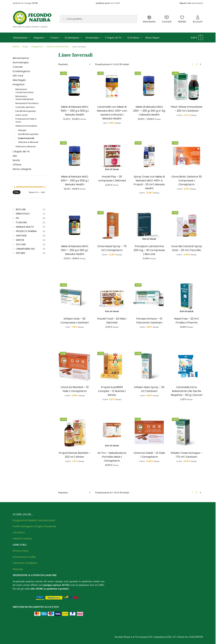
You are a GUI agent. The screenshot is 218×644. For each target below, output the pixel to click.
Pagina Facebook (46, 526)
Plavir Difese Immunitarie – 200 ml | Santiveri (187, 109)
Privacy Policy (21, 551)
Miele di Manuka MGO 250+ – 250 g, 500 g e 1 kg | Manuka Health (149, 111)
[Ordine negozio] (75, 64)
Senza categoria (22, 169)
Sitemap (18, 569)
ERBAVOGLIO (23, 214)
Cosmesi (18, 67)
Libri (15, 156)
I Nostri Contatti (22, 538)
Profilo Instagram (23, 526)
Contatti (167, 19)
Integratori (37, 47)
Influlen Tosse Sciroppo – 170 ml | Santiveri (186, 455)
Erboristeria (149, 19)
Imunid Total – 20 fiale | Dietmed (112, 321)
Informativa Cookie (24, 557)
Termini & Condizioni (25, 563)
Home (16, 47)
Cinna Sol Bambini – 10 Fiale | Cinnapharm (75, 389)
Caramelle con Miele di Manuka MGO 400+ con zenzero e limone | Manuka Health (112, 113)
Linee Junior (22, 115)
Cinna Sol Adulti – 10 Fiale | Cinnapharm (149, 455)
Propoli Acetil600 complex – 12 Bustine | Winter (112, 391)
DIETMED (21, 253)
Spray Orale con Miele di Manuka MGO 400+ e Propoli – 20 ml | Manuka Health (149, 182)
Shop (25, 47)
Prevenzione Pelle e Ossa (26, 120)
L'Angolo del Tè (21, 151)
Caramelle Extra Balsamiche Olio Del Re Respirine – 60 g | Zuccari (187, 391)
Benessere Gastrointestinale (24, 98)
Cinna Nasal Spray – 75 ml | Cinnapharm (112, 248)
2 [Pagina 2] (197, 64)
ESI (17, 218)
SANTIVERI (21, 236)
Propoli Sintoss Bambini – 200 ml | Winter (75, 455)
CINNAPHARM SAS (25, 249)
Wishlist (182, 19)
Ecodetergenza (21, 71)
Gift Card (18, 76)
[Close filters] (46, 53)
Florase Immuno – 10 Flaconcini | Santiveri (149, 321)
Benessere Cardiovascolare (24, 91)
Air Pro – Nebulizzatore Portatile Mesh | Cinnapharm (112, 457)
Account (198, 19)
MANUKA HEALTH (25, 227)
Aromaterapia (21, 62)
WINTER (20, 240)
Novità (16, 160)
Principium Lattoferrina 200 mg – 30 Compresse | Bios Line (149, 250)
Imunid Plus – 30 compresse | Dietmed (112, 179)
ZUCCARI (21, 244)
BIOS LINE (21, 209)
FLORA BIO (22, 222)
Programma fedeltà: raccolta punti (34, 520)
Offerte (17, 165)
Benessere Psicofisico (27, 103)
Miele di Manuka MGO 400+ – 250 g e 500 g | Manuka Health (75, 181)
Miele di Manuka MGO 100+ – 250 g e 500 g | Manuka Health (75, 250)
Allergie (22, 130)
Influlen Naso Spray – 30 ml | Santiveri (149, 389)
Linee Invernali (26, 138)
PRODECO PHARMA (26, 231)
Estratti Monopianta (26, 111)
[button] (197, 38)
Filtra (17, 192)
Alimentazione (21, 58)
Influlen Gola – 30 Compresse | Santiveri (75, 321)
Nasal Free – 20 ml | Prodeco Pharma (187, 321)
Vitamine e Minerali (28, 142)
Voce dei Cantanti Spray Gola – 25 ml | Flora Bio (187, 248)
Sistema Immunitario (58, 47)
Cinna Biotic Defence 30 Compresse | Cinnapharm (187, 181)
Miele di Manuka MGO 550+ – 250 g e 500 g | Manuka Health (75, 111)
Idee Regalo (19, 80)
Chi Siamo (19, 532)
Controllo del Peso (25, 107)
